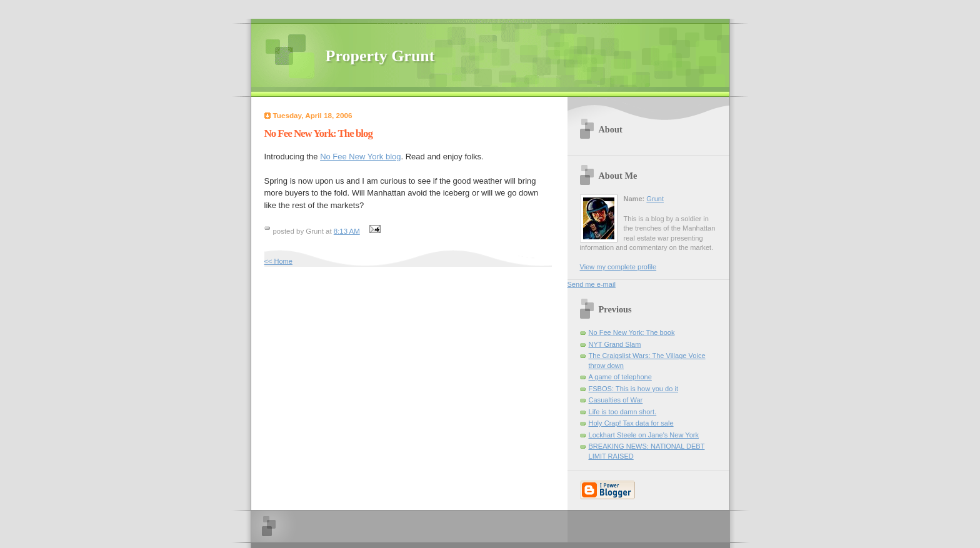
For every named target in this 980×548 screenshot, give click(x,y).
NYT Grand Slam (615, 344)
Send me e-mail (592, 284)
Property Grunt (380, 56)
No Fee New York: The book (632, 332)
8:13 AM (347, 231)
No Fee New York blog (360, 157)
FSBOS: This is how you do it (633, 389)
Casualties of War (616, 400)
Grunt (655, 199)
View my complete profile (618, 267)
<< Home (278, 261)
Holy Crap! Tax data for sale (631, 423)
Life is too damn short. (623, 412)
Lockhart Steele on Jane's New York (644, 435)
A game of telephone (620, 377)
